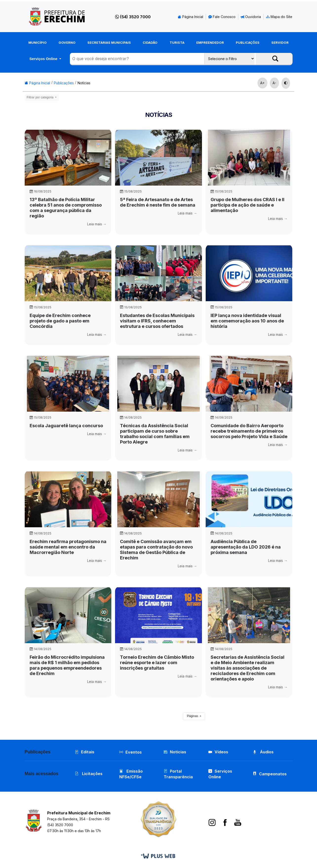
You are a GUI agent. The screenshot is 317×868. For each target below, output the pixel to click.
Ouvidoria (251, 17)
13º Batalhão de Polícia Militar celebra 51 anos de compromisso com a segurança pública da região (66, 208)
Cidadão (150, 42)
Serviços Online (44, 59)
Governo (67, 42)
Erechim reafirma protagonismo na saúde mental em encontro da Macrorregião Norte (68, 547)
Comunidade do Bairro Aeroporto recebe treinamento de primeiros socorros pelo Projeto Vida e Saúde (249, 431)
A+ (262, 83)
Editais (85, 752)
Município (38, 42)
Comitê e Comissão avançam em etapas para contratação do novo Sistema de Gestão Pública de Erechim (156, 550)
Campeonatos (273, 774)
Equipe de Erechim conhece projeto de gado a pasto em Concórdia (60, 321)
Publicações (248, 42)
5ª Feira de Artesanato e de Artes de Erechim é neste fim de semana (158, 202)
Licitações (89, 774)
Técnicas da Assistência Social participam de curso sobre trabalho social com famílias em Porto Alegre (155, 434)
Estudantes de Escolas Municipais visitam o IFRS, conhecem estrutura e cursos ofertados (157, 321)
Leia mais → (97, 224)
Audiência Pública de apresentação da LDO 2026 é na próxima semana (246, 547)
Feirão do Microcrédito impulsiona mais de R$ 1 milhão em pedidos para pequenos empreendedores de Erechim (67, 665)
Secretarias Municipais (109, 42)
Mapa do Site (279, 17)
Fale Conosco (222, 17)
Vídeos (218, 752)
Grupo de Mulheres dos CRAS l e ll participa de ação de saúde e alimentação (248, 205)
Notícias (84, 83)
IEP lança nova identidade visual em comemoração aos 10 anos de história (247, 321)
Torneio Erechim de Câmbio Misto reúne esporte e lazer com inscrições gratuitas (157, 663)
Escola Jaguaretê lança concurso (66, 426)
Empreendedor (210, 42)
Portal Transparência (178, 774)
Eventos (134, 752)
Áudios (263, 752)
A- (274, 83)
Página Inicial (190, 17)
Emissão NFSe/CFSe (131, 774)
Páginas (193, 716)
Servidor (280, 42)
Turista (177, 42)
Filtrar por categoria (40, 97)
